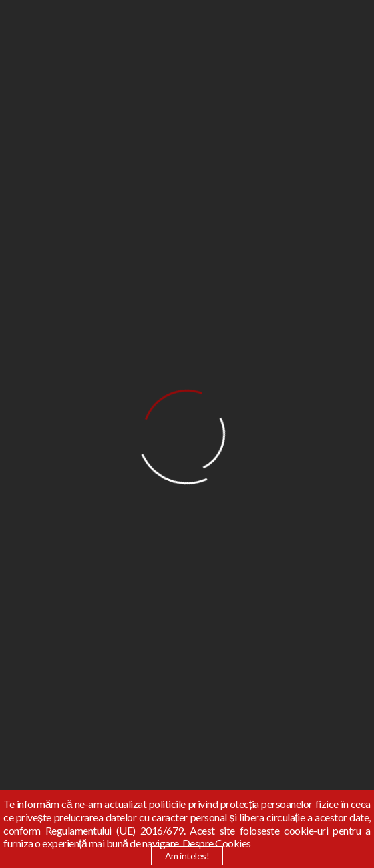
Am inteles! (187, 856)
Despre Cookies (217, 843)
